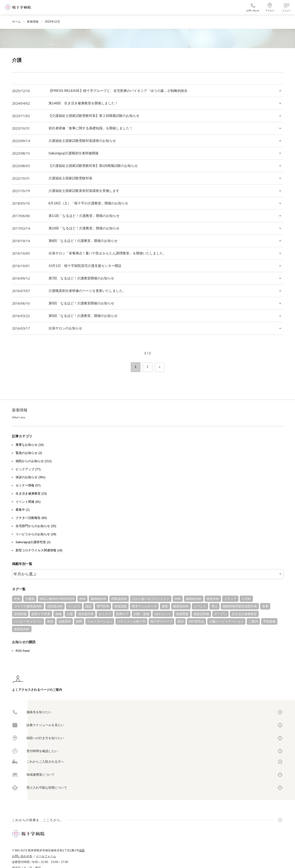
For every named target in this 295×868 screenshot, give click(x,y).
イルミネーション (100, 622)
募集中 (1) (23, 510)
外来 (17, 599)
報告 (50, 622)
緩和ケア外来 (41, 614)
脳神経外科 (98, 599)
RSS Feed (23, 651)
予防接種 (269, 622)
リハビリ (74, 606)
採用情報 (20, 614)
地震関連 (182, 614)
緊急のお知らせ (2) (29, 453)
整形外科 (213, 599)
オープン (220, 614)
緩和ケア (122, 614)
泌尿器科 (65, 622)
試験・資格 (141, 614)
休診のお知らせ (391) (31, 477)
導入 (214, 606)
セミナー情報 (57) (28, 485)
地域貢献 (120, 606)
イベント (200, 606)
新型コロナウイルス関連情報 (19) (39, 550)
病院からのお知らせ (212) (34, 461)
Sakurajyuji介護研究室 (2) (33, 542)
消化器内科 (55, 606)
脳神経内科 (194, 599)
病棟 (58, 614)
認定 (88, 606)
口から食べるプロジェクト (151, 599)
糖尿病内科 (181, 606)
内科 (178, 599)
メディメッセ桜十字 (131, 622)
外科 (82, 599)
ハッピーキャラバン (28, 622)
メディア (230, 599)
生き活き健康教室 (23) (31, 494)
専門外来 (103, 606)
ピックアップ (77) (28, 469)
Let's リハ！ (163, 614)
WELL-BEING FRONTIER (57, 599)
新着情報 (33, 22)
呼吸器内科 (119, 599)
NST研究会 (196, 622)
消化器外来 (86, 614)
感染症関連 (201, 614)
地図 (82, 850)
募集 (165, 606)
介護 (70, 614)
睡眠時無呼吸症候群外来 (240, 606)
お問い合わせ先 (22, 856)
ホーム (16, 22)
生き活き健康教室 (244, 614)
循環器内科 (22, 629)
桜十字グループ (161, 622)
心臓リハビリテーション (226, 622)
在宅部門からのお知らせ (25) (36, 526)
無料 (79, 622)
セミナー (105, 614)
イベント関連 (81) (28, 502)
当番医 (30, 599)
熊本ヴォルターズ (144, 606)
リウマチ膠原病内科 (28, 606)
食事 (265, 606)
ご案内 (253, 622)
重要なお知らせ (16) (30, 445)
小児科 (246, 599)
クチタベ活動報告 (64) (31, 518)
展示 (181, 622)
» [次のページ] (160, 367)
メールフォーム (46, 856)
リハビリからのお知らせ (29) (36, 534)
